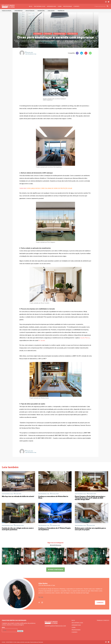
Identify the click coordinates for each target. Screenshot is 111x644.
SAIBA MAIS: (23, 188)
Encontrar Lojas (40, 6)
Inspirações (41, 11)
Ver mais (41, 597)
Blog (31, 6)
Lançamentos (18, 11)
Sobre (60, 6)
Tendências (61, 11)
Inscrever (20, 631)
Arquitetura (38, 34)
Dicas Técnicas (30, 11)
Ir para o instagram (56, 570)
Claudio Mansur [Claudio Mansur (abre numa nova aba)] (85, 338)
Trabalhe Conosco (103, 620)
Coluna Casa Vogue (60, 34)
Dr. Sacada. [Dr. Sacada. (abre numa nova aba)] (42, 340)
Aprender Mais (52, 6)
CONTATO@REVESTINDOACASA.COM (55, 626)
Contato (76, 6)
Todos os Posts (7, 11)
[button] (107, 556)
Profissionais (68, 6)
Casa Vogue (51, 11)
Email (3, 627)
